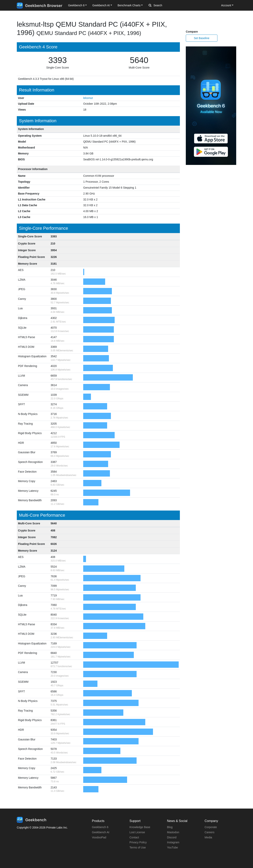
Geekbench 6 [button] (76, 5)
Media (208, 837)
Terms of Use (138, 847)
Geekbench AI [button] (101, 5)
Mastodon (173, 832)
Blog (170, 827)
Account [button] (226, 5)
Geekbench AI (101, 832)
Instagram (173, 842)
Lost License (137, 832)
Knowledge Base (140, 827)
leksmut (88, 98)
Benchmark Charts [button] (129, 5)
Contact (134, 837)
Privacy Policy (138, 842)
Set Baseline (202, 38)
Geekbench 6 (100, 827)
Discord (172, 837)
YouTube (172, 847)
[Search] (169, 6)
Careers (210, 832)
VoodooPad (99, 837)
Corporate (211, 827)
